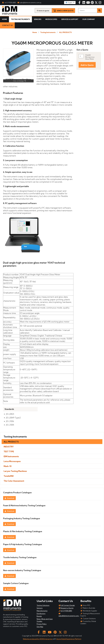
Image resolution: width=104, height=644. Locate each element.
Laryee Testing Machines (15, 471)
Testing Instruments (20, 19)
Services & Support (70, 19)
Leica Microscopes (12, 461)
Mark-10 (8, 466)
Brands (39, 616)
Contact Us (7, 25)
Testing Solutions (43, 605)
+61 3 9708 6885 (9, 3)
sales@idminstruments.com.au (30, 3)
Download (11, 498)
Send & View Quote (65, 11)
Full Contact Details (67, 605)
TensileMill (9, 476)
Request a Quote (66, 608)
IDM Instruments (11, 456)
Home (4, 19)
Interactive (49, 639)
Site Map (40, 627)
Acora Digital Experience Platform (69, 639)
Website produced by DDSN (34, 639)
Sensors (38, 19)
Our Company (89, 19)
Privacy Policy (42, 624)
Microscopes (51, 19)
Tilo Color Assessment (14, 481)
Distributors (41, 614)
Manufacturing (42, 611)
